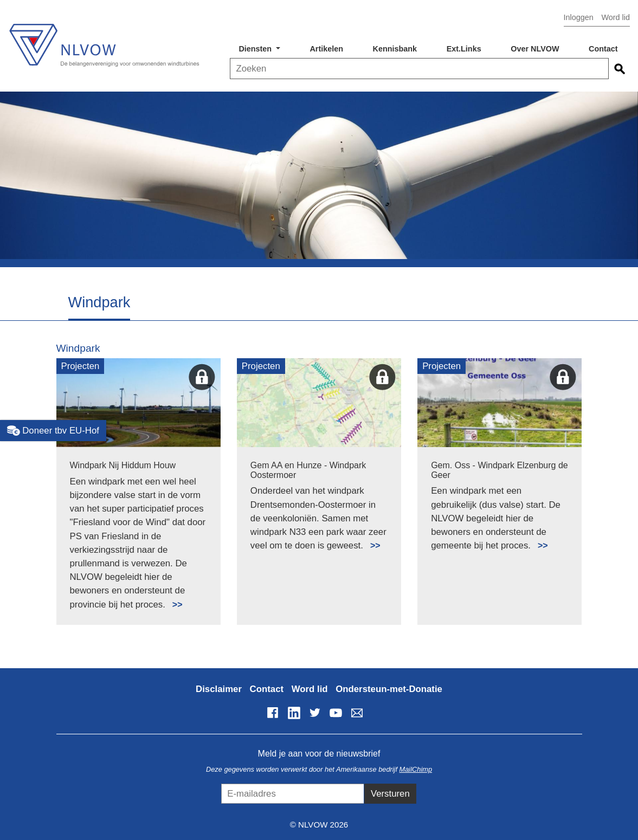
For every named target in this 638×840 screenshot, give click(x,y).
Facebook (273, 713)
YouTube (336, 713)
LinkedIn (294, 713)
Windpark (78, 348)
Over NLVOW (535, 49)
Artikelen (326, 49)
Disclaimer (219, 689)
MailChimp (416, 769)
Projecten (80, 366)
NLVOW (104, 42)
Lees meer (173, 599)
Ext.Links (464, 49)
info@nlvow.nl (357, 713)
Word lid (616, 17)
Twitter (315, 713)
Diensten (256, 49)
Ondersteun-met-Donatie (389, 689)
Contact (603, 49)
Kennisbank (395, 49)
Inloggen (579, 17)
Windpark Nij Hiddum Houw (123, 465)
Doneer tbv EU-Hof (53, 431)
